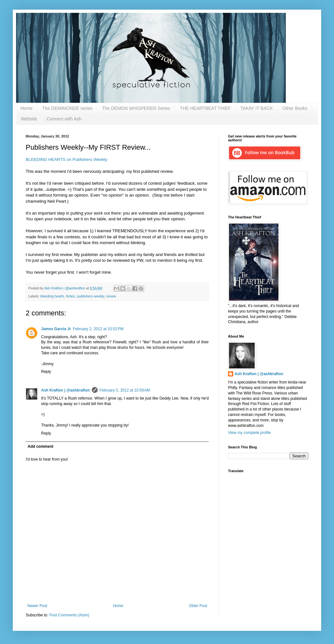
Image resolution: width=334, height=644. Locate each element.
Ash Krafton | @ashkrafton (66, 390)
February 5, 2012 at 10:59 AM (125, 390)
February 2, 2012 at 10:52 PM (98, 329)
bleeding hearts (52, 296)
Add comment (40, 446)
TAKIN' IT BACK (257, 108)
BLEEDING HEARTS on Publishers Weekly (66, 159)
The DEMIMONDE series (67, 108)
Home (26, 108)
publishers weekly (91, 296)
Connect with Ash (64, 119)
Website (29, 119)
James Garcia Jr (56, 329)
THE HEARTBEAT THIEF (205, 108)
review (111, 296)
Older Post (198, 606)
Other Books (295, 108)
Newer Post (37, 606)
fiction (71, 296)
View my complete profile (249, 433)
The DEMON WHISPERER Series (136, 108)
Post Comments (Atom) (69, 615)
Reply (46, 372)
